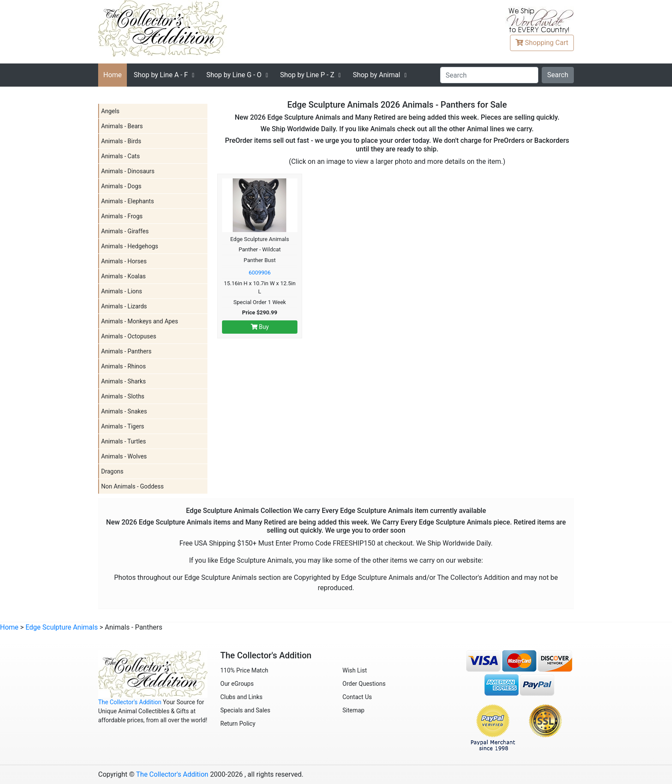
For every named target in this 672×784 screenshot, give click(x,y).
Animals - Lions (122, 291)
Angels (110, 111)
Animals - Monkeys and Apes (140, 321)
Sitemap (353, 710)
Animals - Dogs (121, 186)
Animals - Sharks (123, 381)
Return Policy (238, 724)
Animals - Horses (124, 261)
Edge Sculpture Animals (61, 627)
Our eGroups (237, 684)
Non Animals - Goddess (132, 486)
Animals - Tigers (123, 426)
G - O (234, 75)
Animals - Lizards (124, 306)
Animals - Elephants (127, 201)
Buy (260, 327)
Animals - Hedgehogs (130, 246)
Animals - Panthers (126, 351)
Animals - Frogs (122, 216)
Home (112, 75)
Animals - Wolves (124, 456)
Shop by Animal (376, 75)
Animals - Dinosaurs (128, 171)
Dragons (112, 471)
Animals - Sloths (123, 396)
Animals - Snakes (124, 411)
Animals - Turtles (123, 441)
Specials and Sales (245, 710)
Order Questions (364, 684)
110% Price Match (244, 670)
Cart (542, 43)
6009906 (259, 273)
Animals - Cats (120, 156)
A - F (161, 75)
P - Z (307, 75)
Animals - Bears (122, 126)
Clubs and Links (241, 697)
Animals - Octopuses (129, 336)
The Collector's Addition (130, 702)
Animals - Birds (121, 141)
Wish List (355, 670)
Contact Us (357, 697)
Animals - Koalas (123, 276)
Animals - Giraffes (125, 231)
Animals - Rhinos (123, 366)
